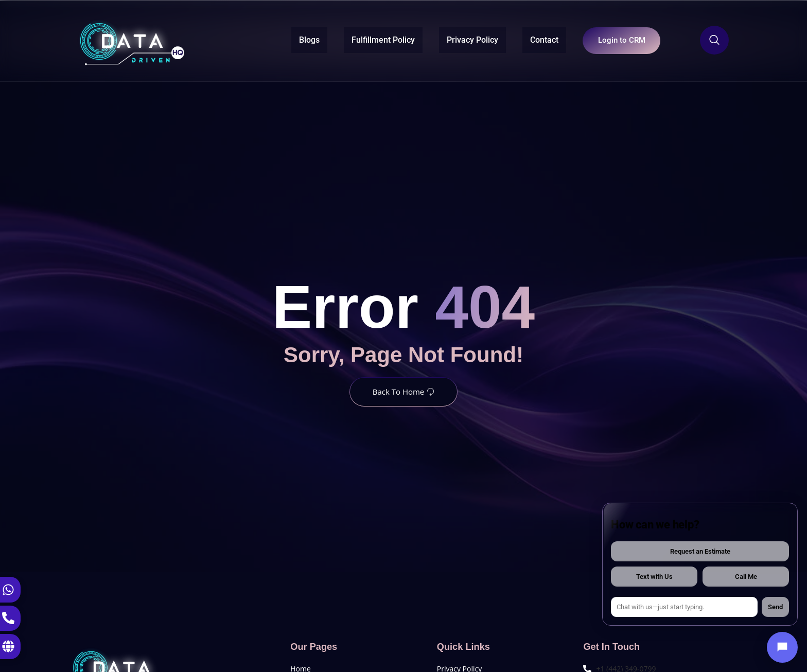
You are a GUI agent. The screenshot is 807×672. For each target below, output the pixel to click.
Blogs (299, 39)
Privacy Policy (462, 39)
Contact (533, 39)
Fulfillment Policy (372, 39)
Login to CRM (616, 40)
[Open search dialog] (714, 40)
